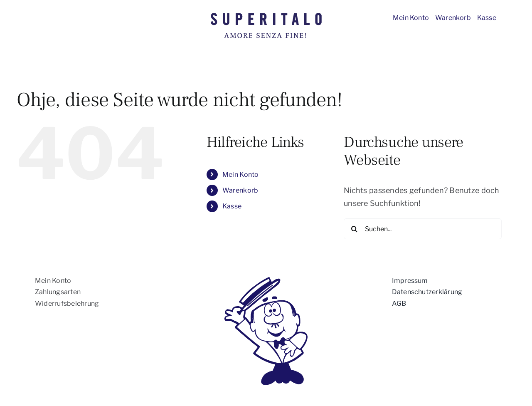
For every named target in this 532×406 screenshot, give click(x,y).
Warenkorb (240, 190)
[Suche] (354, 229)
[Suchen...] (423, 229)
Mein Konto (241, 175)
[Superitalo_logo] (266, 14)
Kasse (232, 206)
